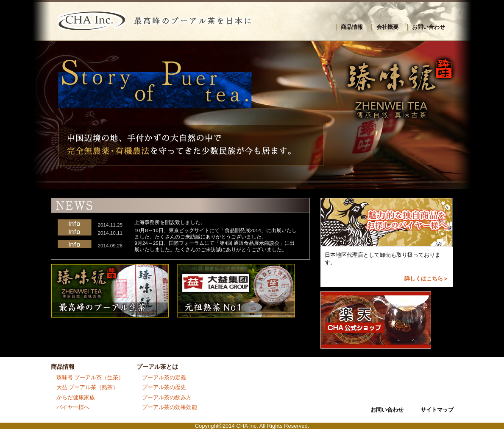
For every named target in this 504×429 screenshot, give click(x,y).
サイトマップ (437, 410)
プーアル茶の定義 (164, 377)
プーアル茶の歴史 (164, 387)
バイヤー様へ (73, 407)
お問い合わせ (429, 27)
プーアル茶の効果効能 (170, 407)
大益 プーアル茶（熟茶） (88, 387)
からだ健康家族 (76, 397)
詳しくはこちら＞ (426, 279)
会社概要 (387, 27)
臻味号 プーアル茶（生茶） (90, 377)
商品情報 (352, 27)
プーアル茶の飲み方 (167, 397)
